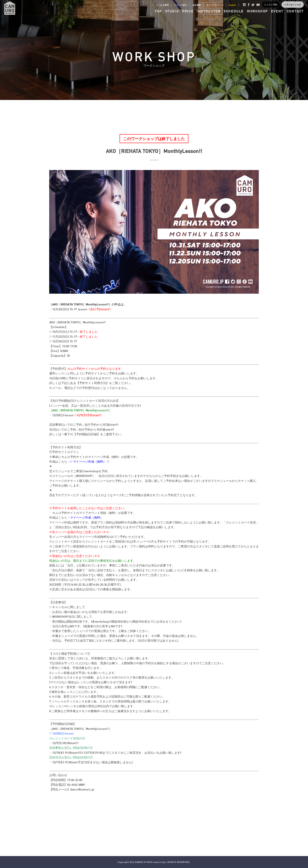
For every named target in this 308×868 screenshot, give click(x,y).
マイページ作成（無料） (87, 517)
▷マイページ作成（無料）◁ (90, 461)
